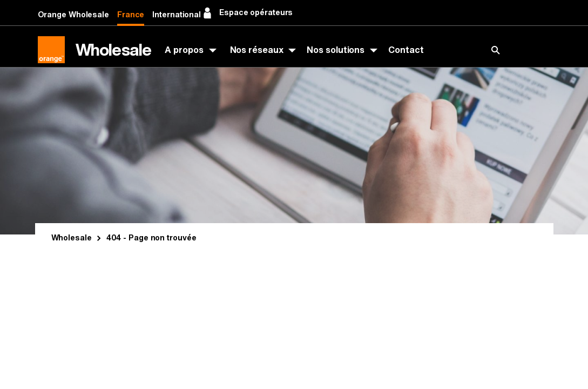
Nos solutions (336, 50)
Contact (406, 50)
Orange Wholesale (73, 15)
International (177, 15)
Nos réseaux (257, 50)
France (131, 15)
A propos (184, 50)
